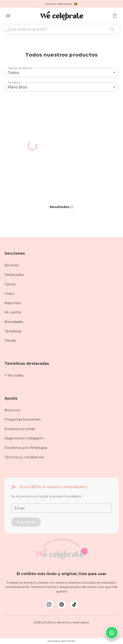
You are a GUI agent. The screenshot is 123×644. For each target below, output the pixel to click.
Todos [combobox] (13, 73)
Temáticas (13, 331)
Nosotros (12, 410)
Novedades (14, 322)
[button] (8, 16)
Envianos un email (20, 429)
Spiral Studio (68, 641)
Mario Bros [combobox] (17, 87)
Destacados (14, 275)
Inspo (9, 294)
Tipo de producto (20, 68)
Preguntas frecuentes (23, 419)
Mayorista (13, 303)
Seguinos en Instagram (24, 438)
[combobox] (56, 29)
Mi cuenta (13, 312)
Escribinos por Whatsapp (26, 448)
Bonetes (12, 265)
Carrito (10, 284)
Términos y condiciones (24, 457)
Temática (14, 83)
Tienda (10, 341)
